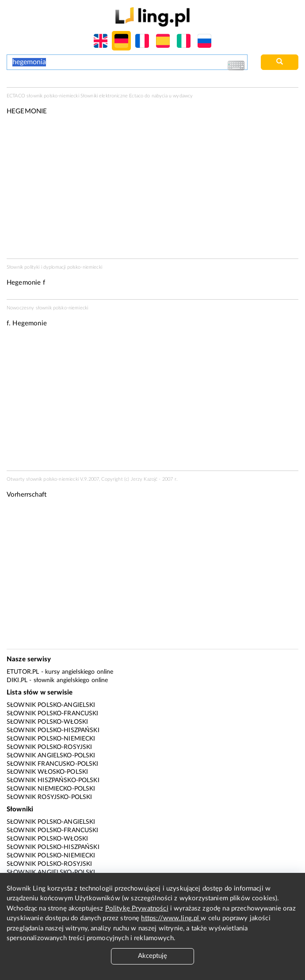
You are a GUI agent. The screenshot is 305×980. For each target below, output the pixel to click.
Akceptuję (152, 956)
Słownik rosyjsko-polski (49, 797)
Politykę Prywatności (137, 909)
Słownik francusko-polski (53, 764)
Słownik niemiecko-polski (51, 789)
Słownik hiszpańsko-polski (53, 780)
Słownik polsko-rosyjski (49, 747)
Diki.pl (17, 680)
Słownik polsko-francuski (53, 714)
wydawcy (183, 96)
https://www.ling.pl (171, 918)
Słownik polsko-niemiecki (51, 739)
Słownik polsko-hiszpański (53, 730)
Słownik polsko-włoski (47, 722)
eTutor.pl (23, 672)
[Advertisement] (152, 402)
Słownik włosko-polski (47, 772)
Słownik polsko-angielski (51, 705)
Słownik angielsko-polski (51, 756)
